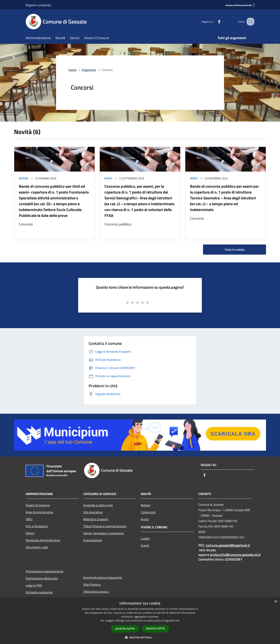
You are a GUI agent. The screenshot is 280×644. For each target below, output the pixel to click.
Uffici (29, 519)
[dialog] (140, 621)
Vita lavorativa (93, 512)
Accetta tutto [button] (125, 629)
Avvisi (108, 178)
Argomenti (89, 70)
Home (72, 70)
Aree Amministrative (39, 512)
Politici (30, 533)
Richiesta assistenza (39, 592)
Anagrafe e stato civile (98, 505)
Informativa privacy (96, 591)
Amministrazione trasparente (103, 577)
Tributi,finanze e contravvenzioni (105, 526)
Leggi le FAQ (34, 585)
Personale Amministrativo (43, 540)
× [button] (276, 602)
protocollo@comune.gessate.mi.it (235, 555)
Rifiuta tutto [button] (156, 629)
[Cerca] (250, 22)
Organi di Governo (38, 505)
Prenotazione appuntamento (45, 571)
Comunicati (148, 512)
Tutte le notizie (234, 250)
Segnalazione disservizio (42, 578)
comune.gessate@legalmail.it (228, 545)
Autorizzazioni (93, 540)
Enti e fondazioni (37, 526)
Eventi (145, 545)
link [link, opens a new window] (177, 621)
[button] (140, 637)
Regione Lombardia (38, 5)
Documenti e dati (37, 547)
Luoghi (145, 538)
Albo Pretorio (92, 584)
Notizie (24, 178)
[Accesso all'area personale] (239, 5)
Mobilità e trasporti (96, 519)
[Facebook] (215, 21)
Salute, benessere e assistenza (103, 533)
